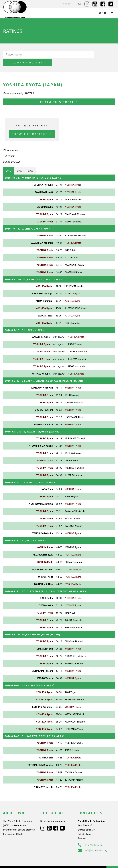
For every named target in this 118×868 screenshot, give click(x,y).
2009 (20, 163)
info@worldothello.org (92, 841)
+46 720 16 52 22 (90, 835)
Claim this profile (59, 94)
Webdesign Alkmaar (22, 862)
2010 (9, 163)
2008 (31, 163)
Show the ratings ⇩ (32, 126)
